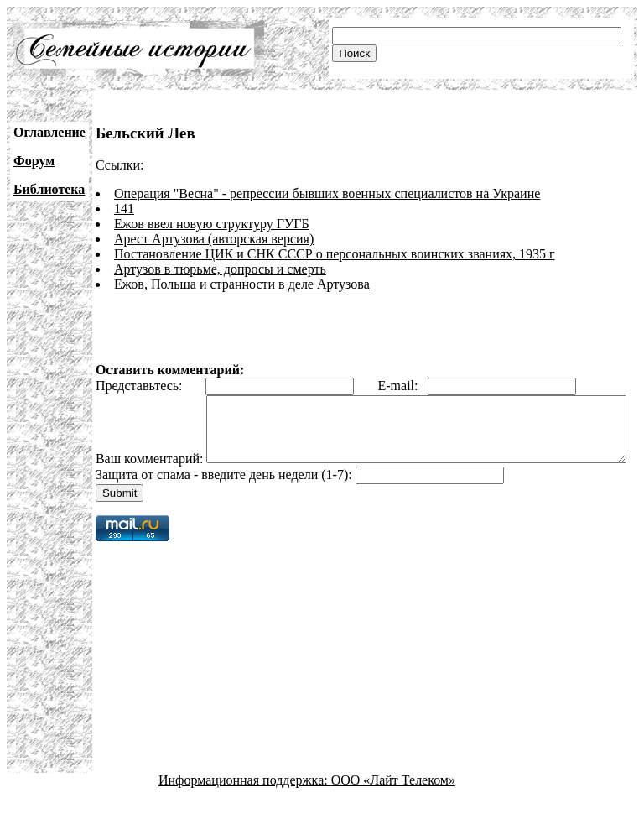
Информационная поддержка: (245, 804)
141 (124, 209)
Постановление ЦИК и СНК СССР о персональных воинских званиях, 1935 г (335, 254)
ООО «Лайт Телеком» (393, 804)
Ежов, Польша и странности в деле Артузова (242, 284)
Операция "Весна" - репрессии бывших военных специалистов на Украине (327, 193)
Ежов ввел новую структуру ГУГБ (212, 224)
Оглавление (49, 132)
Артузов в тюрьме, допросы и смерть (220, 269)
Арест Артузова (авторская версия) (214, 239)
